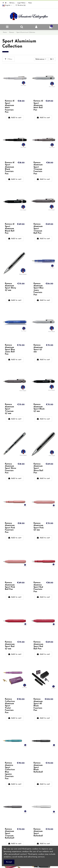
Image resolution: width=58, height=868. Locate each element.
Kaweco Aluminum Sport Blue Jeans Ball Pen (10, 350)
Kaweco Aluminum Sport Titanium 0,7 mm (9, 409)
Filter (9, 59)
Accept (9, 862)
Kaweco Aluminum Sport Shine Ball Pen (38, 468)
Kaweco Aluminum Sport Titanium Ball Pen (38, 229)
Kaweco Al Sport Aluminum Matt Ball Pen (38, 105)
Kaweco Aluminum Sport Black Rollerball (38, 767)
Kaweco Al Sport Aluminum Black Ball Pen (10, 229)
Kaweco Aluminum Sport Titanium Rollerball (10, 834)
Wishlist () (20, 5)
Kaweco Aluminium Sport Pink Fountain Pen (10, 528)
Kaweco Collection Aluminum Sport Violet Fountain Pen (10, 706)
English (7, 5)
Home (30, 3)
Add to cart (15, 118)
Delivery (12, 3)
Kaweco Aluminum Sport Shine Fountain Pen (11, 468)
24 (52, 59)
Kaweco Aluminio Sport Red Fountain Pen (38, 587)
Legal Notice (22, 3)
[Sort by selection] (41, 59)
